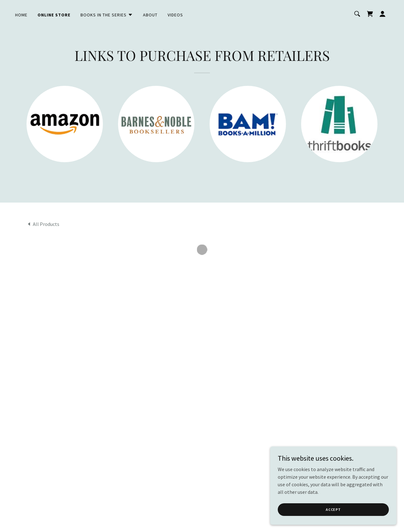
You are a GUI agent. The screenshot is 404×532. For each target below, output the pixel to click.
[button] (107, 15)
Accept (333, 509)
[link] (43, 224)
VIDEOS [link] (175, 15)
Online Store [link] (54, 15)
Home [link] (21, 15)
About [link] (150, 15)
